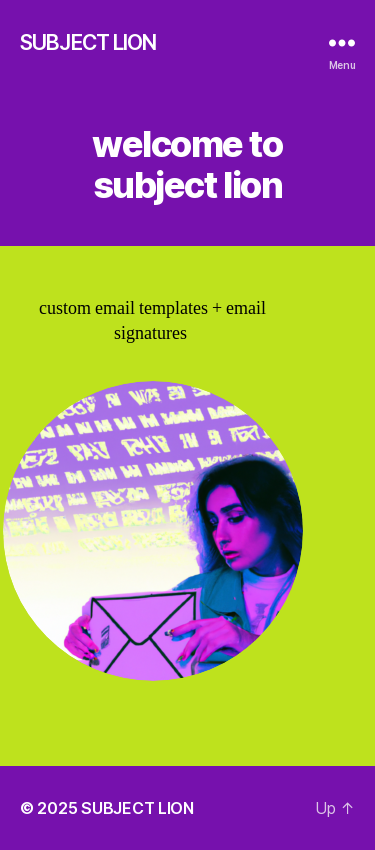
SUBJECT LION (88, 42)
